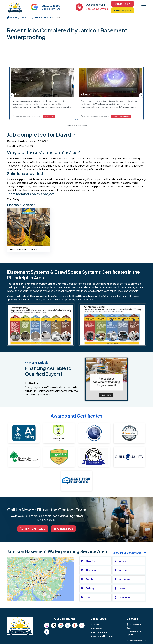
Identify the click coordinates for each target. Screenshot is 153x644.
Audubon (124, 597)
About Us (26, 17)
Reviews (97, 628)
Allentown (91, 570)
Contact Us (123, 4)
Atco (89, 597)
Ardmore (124, 579)
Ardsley (90, 588)
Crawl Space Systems (53, 284)
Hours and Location (103, 636)
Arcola (89, 579)
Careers (97, 624)
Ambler (123, 570)
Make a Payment (123, 10)
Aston (123, 588)
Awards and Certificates (76, 416)
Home (12, 17)
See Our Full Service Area (129, 553)
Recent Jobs (42, 17)
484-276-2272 (97, 9)
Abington (91, 561)
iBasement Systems (24, 284)
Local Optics (82, 126)
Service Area (100, 632)
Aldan (123, 561)
